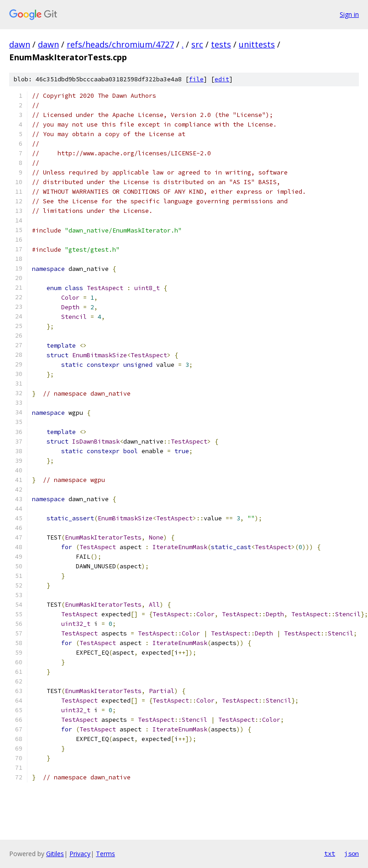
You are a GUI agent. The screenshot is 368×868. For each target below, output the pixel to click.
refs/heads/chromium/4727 (120, 44)
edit (222, 79)
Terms (105, 854)
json (352, 853)
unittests (257, 44)
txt (330, 853)
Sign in (349, 14)
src (197, 44)
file (196, 79)
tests (221, 44)
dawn (20, 44)
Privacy (80, 854)
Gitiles (55, 854)
